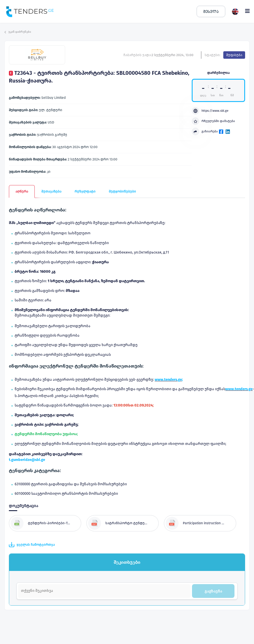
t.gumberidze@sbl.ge (27, 460)
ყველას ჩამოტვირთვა (32, 545)
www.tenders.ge (239, 389)
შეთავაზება (51, 191)
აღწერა (22, 191)
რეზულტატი (85, 191)
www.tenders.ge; (169, 379)
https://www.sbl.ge (210, 111)
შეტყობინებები (122, 191)
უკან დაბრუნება (18, 32)
